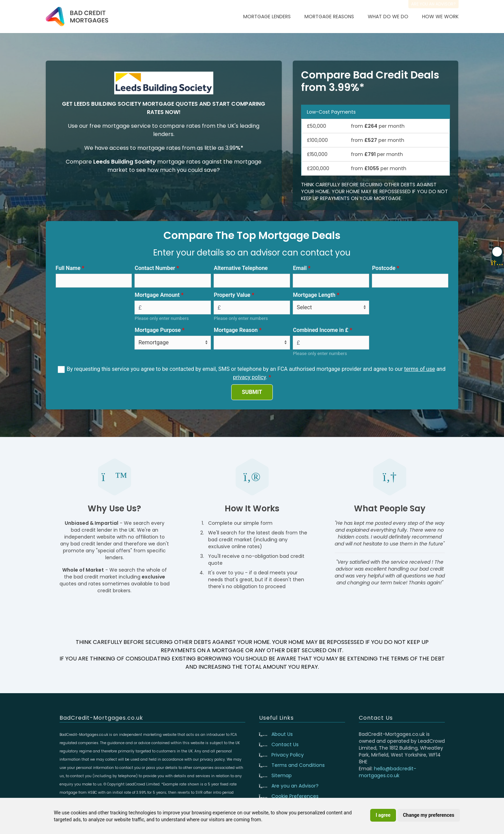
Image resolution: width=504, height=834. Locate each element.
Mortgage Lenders (267, 17)
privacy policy (249, 377)
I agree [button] (383, 815)
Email (300, 268)
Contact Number (155, 268)
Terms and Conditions (298, 765)
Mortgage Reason (236, 330)
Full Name (68, 268)
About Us (282, 734)
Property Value (232, 295)
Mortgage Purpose (158, 330)
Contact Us (285, 744)
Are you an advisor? (433, 4)
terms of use (420, 369)
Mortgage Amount (157, 295)
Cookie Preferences (295, 796)
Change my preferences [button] (428, 815)
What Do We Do (388, 17)
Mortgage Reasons (329, 17)
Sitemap (282, 775)
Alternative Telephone (241, 268)
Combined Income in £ (320, 330)
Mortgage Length (314, 295)
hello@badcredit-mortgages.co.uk (388, 772)
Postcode (384, 268)
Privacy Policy (288, 755)
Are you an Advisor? (295, 786)
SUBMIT (252, 392)
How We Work (440, 17)
